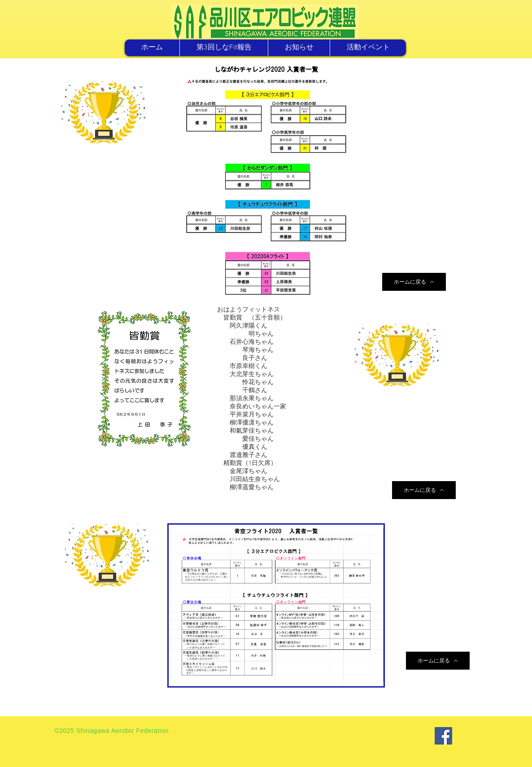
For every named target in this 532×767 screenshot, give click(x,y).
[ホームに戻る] (414, 282)
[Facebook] (443, 736)
